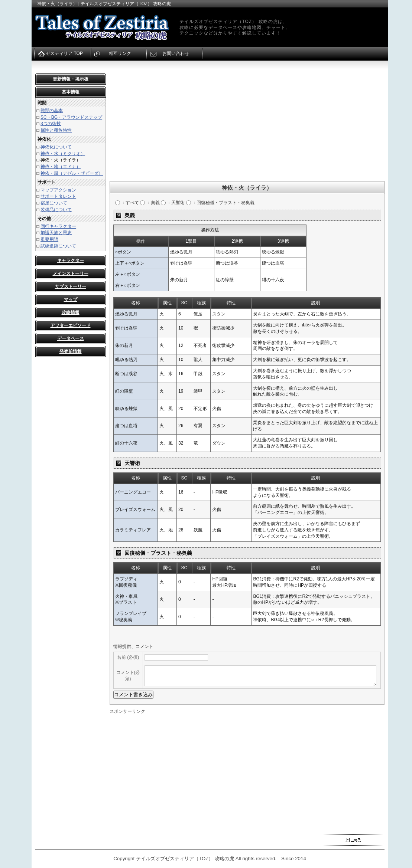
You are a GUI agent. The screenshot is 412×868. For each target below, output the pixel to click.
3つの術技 (51, 124)
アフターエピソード (71, 325)
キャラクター (71, 261)
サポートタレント (58, 196)
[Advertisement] (247, 125)
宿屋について (54, 203)
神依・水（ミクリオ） (63, 154)
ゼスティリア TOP (64, 53)
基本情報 (71, 92)
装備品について (56, 210)
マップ (71, 299)
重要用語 (49, 239)
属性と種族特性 (56, 130)
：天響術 (173, 203)
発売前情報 (71, 351)
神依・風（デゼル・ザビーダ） (72, 173)
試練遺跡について (58, 246)
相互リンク (120, 53)
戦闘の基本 (52, 111)
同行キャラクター (58, 226)
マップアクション (58, 190)
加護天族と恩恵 (56, 233)
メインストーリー (71, 273)
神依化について (56, 147)
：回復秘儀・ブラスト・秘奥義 (220, 203)
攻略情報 (71, 312)
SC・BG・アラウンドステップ (71, 117)
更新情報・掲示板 (71, 79)
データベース (71, 338)
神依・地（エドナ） (61, 167)
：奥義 (150, 203)
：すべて (127, 203)
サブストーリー (71, 286)
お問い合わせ (176, 53)
